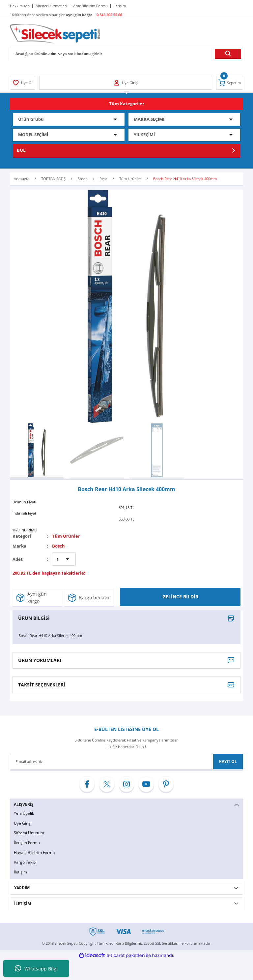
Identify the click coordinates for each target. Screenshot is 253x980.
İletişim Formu (27, 843)
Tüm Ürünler (66, 536)
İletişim (20, 872)
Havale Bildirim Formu (34, 853)
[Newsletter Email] (126, 762)
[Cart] (230, 83)
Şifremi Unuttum (29, 833)
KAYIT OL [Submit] (228, 761)
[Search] (126, 53)
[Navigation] (126, 104)
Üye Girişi (23, 823)
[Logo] (55, 33)
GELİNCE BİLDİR (180, 597)
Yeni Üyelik (24, 813)
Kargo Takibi (25, 862)
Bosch (58, 546)
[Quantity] (64, 559)
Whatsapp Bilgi (36, 968)
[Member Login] (23, 83)
